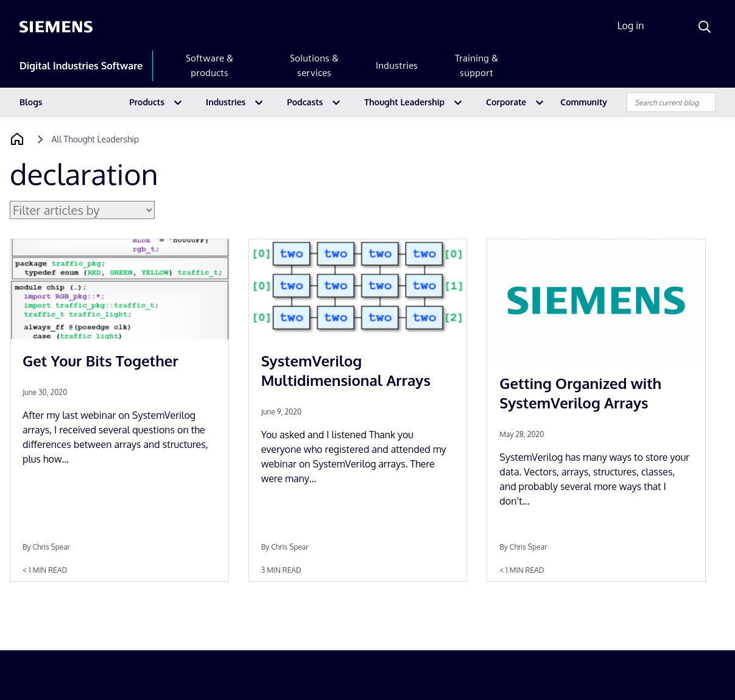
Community (584, 102)
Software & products (209, 65)
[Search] (705, 27)
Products (147, 102)
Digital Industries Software (81, 66)
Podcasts (305, 102)
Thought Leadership (404, 102)
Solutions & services (314, 65)
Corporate (506, 102)
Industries (397, 65)
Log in (631, 26)
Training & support (477, 65)
